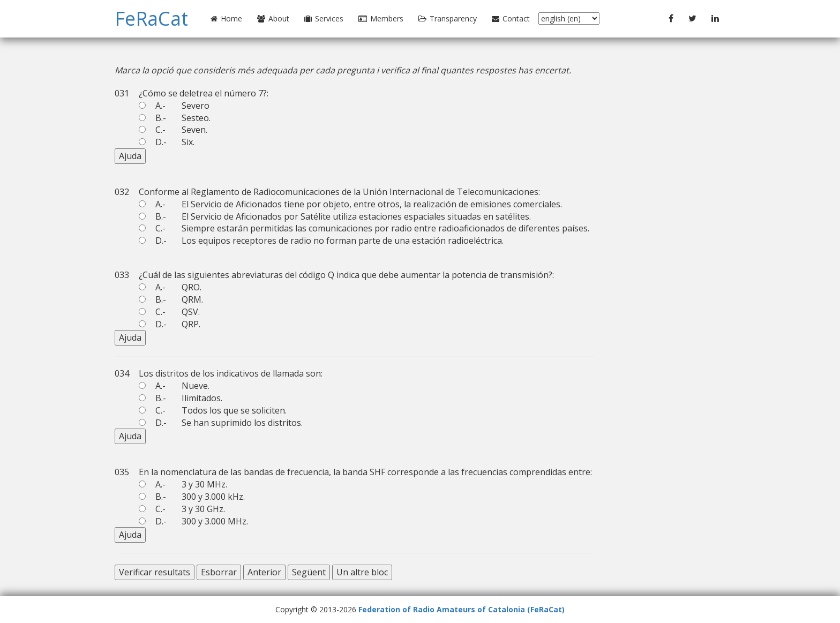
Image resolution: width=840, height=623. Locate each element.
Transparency (448, 18)
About (273, 18)
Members (381, 18)
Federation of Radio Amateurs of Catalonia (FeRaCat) (462, 609)
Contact (511, 18)
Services (324, 18)
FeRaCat (151, 18)
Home (226, 18)
